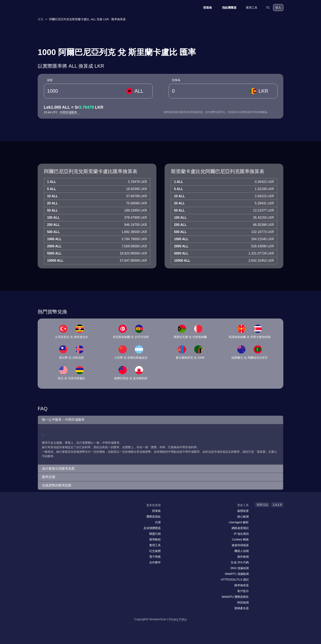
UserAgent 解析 (239, 522)
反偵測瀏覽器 (152, 528)
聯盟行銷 (155, 534)
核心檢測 (243, 517)
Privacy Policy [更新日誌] (178, 619)
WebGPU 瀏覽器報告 (235, 597)
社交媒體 (155, 551)
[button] (160, 420)
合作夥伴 (155, 562)
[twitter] (59, 513)
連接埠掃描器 (240, 545)
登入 (278, 8)
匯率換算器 (242, 585)
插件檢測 (243, 557)
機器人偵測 (242, 551)
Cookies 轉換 (240, 539)
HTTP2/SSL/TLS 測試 (235, 580)
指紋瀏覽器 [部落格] (227, 8)
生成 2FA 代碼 (240, 562)
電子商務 (155, 557)
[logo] (58, 8)
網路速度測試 (240, 528)
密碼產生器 (242, 608)
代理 (158, 522)
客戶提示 (243, 591)
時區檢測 (243, 602)
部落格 (205, 8)
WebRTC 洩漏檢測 (237, 574)
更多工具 (243, 505)
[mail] (42, 513)
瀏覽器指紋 (154, 517)
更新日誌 (262, 505)
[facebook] (51, 513)
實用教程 (155, 539)
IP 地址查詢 (241, 534)
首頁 (41, 19)
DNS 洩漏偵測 (240, 568)
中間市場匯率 (70, 112)
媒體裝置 (243, 511)
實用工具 (249, 8)
